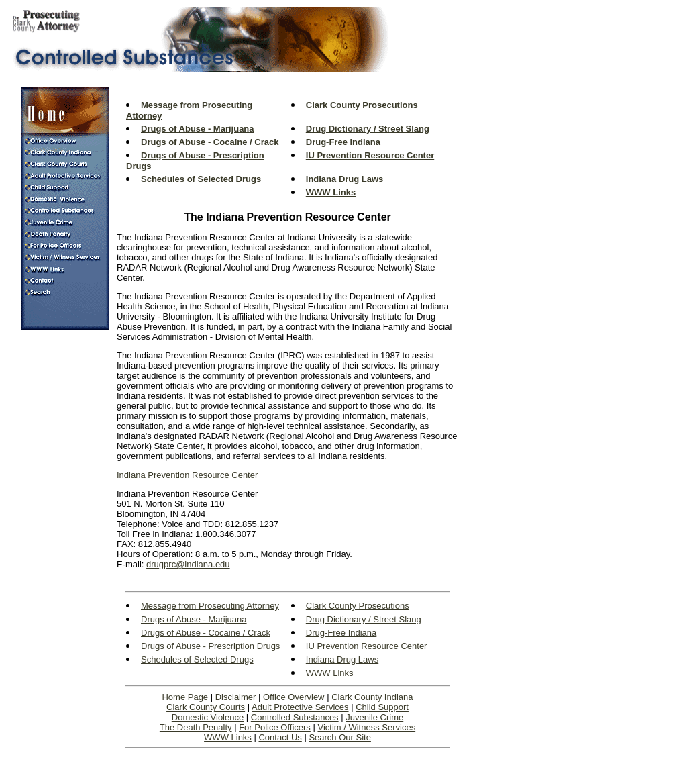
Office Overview (294, 697)
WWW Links (228, 737)
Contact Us (280, 737)
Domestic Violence (208, 717)
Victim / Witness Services (366, 727)
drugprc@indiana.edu (188, 564)
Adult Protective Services (300, 707)
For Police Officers (275, 727)
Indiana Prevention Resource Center (187, 475)
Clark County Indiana (372, 697)
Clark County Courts (206, 707)
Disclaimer (236, 697)
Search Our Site (340, 737)
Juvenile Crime (374, 717)
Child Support (382, 707)
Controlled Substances (295, 717)
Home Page (185, 697)
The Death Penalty (196, 727)
